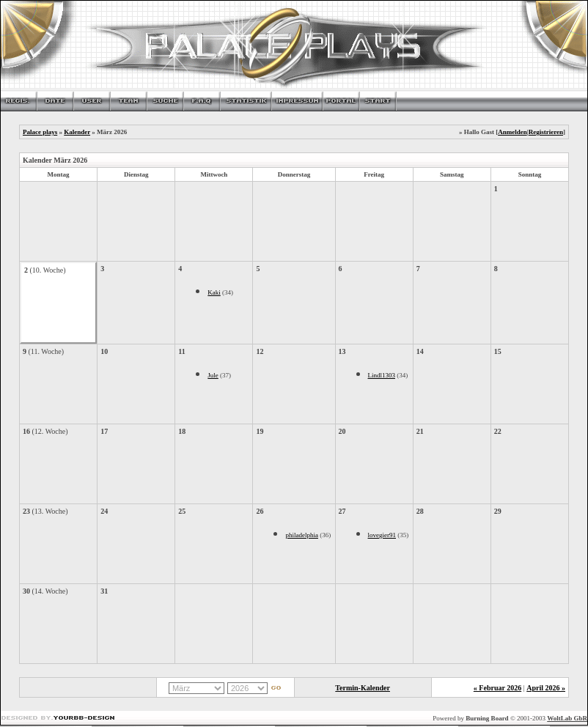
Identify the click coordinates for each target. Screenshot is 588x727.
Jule (213, 375)
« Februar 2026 (497, 688)
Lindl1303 (382, 375)
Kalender (77, 132)
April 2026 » (546, 688)
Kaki (214, 292)
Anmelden (512, 132)
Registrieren (546, 132)
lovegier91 (382, 535)
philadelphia (302, 535)
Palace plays (40, 132)
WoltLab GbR (567, 718)
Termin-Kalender (363, 688)
